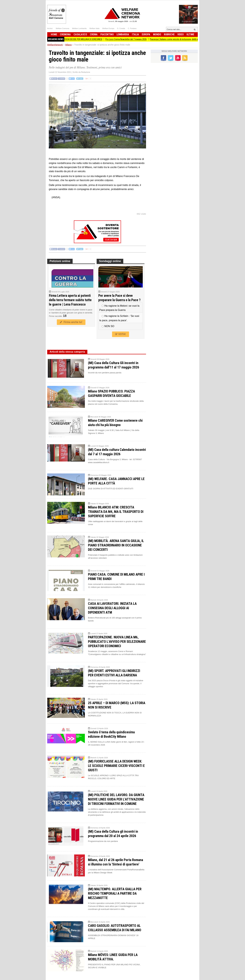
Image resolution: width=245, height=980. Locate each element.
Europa (146, 34)
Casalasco (80, 34)
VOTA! (120, 334)
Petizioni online (60, 261)
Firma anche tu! (71, 322)
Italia (135, 34)
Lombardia (123, 34)
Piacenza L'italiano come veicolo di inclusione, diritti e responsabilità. (185, 39)
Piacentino (107, 34)
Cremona (65, 34)
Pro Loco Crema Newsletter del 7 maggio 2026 (130, 39)
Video (181, 34)
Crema (94, 34)
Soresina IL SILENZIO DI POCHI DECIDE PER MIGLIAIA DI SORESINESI (77, 39)
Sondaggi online (110, 261)
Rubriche (169, 34)
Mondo (157, 34)
